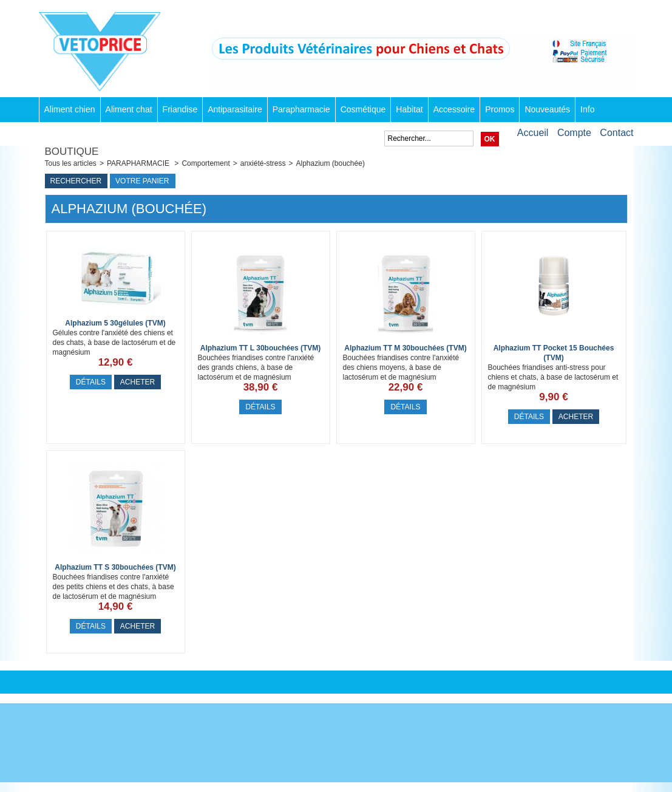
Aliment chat (129, 109)
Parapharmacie (301, 109)
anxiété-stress (263, 163)
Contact (616, 133)
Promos (500, 109)
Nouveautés (547, 109)
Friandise (180, 109)
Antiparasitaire (235, 109)
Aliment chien (70, 109)
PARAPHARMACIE (139, 163)
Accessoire (454, 109)
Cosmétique (363, 109)
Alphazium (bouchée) (330, 163)
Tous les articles (71, 163)
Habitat (409, 109)
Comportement (205, 163)
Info (587, 109)
